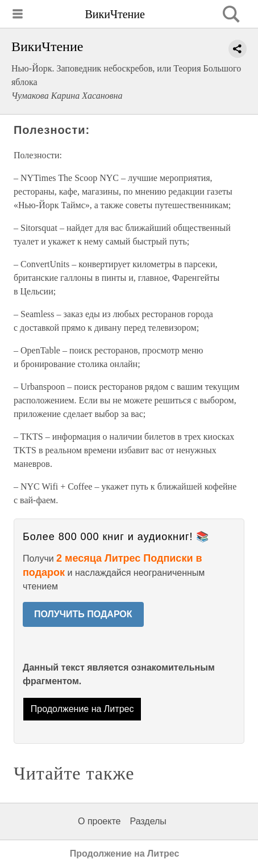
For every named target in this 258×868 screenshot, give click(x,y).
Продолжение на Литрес (82, 709)
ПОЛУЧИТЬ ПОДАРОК (83, 614)
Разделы (148, 821)
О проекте (99, 821)
